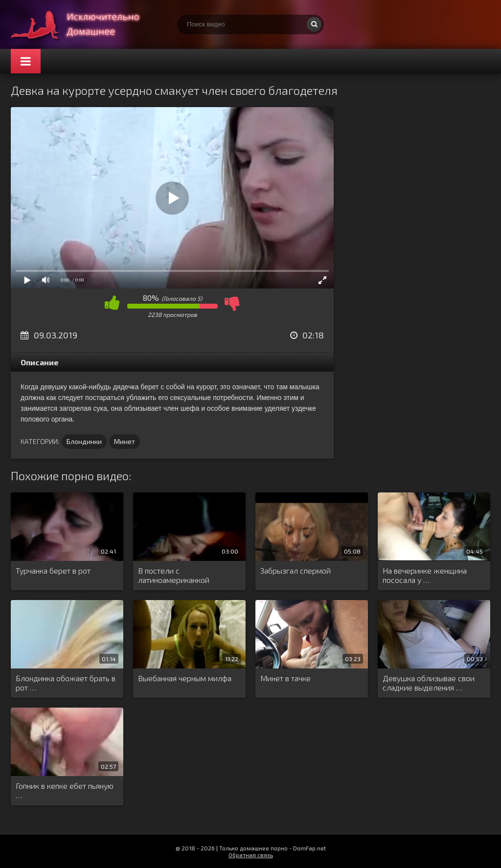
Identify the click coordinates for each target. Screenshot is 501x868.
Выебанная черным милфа (185, 678)
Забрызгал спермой (296, 570)
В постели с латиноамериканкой (174, 575)
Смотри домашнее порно (84, 24)
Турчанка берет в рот (53, 570)
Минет (125, 441)
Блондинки (84, 441)
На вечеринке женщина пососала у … (425, 575)
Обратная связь (251, 855)
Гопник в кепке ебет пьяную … (65, 790)
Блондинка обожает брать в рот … (66, 683)
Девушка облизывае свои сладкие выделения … (429, 683)
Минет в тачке (285, 678)
